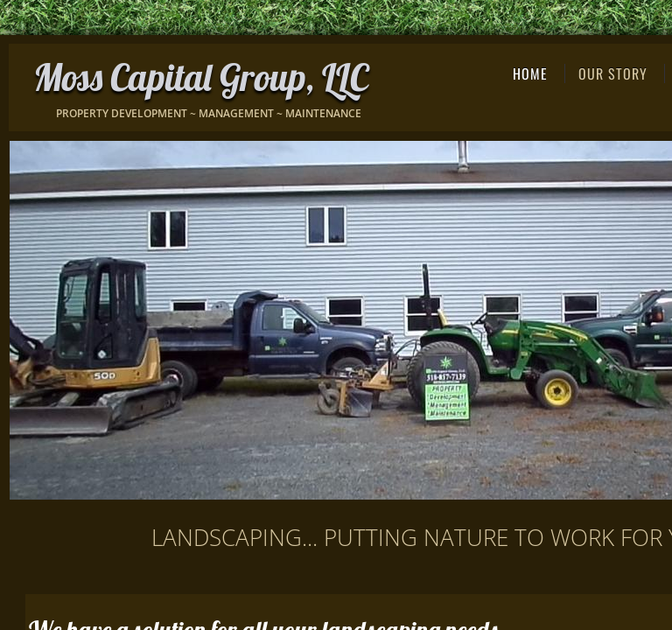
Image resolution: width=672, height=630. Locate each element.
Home (530, 73)
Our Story (613, 73)
